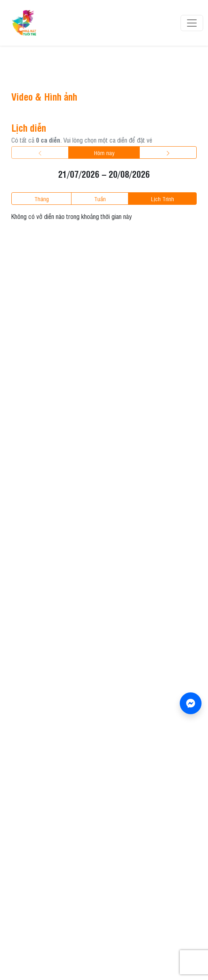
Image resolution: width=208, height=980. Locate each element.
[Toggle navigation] (192, 23)
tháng (42, 199)
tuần (100, 199)
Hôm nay (104, 152)
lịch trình (163, 199)
